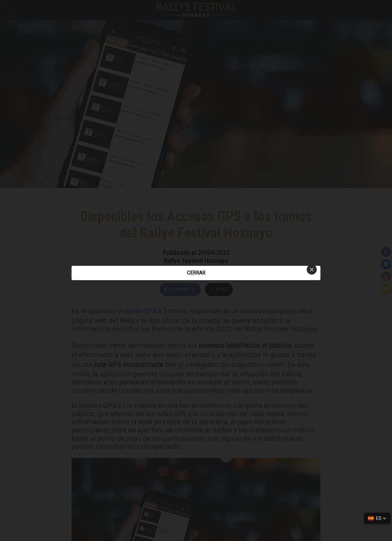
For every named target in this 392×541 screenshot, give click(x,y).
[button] (377, 518)
